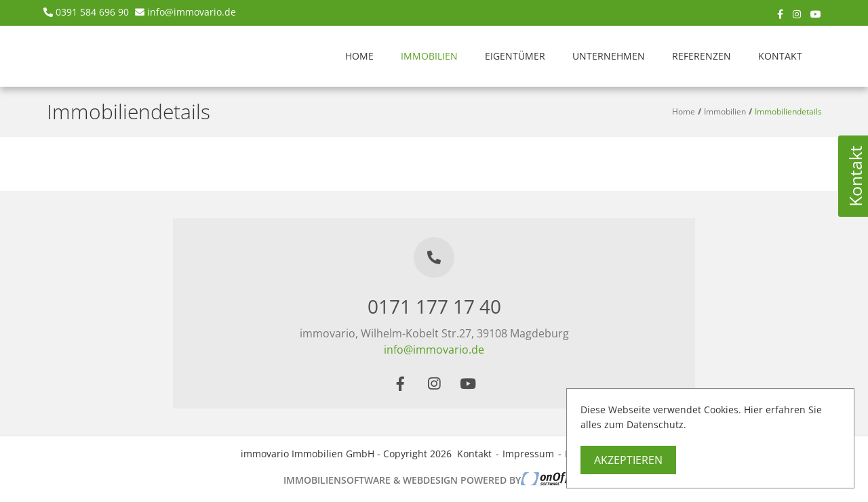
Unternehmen (609, 56)
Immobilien (429, 56)
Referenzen (702, 56)
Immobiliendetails (788, 111)
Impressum (528, 454)
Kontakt (780, 56)
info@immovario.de (192, 12)
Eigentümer (515, 56)
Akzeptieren (628, 460)
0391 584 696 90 (92, 12)
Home (359, 56)
